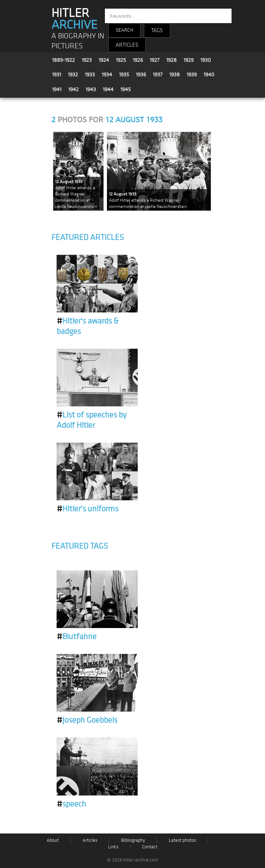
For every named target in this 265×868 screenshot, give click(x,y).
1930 (206, 60)
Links (113, 847)
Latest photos (182, 840)
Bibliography (133, 840)
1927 (155, 60)
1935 (124, 75)
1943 (91, 89)
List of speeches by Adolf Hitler (92, 420)
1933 (90, 75)
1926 (138, 60)
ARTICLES (127, 45)
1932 (73, 75)
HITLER (74, 19)
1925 (121, 60)
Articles (90, 840)
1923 (87, 60)
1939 (192, 75)
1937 (158, 75)
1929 (189, 60)
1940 (209, 75)
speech (71, 804)
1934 (107, 75)
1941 (57, 89)
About (53, 840)
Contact (150, 847)
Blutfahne (77, 637)
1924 (104, 60)
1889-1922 (63, 60)
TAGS (157, 30)
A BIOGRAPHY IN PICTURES (78, 41)
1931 (57, 75)
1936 (141, 75)
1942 (73, 89)
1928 (171, 60)
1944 (108, 89)
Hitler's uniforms (87, 509)
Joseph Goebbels (87, 720)
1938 (175, 75)
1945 (126, 89)
